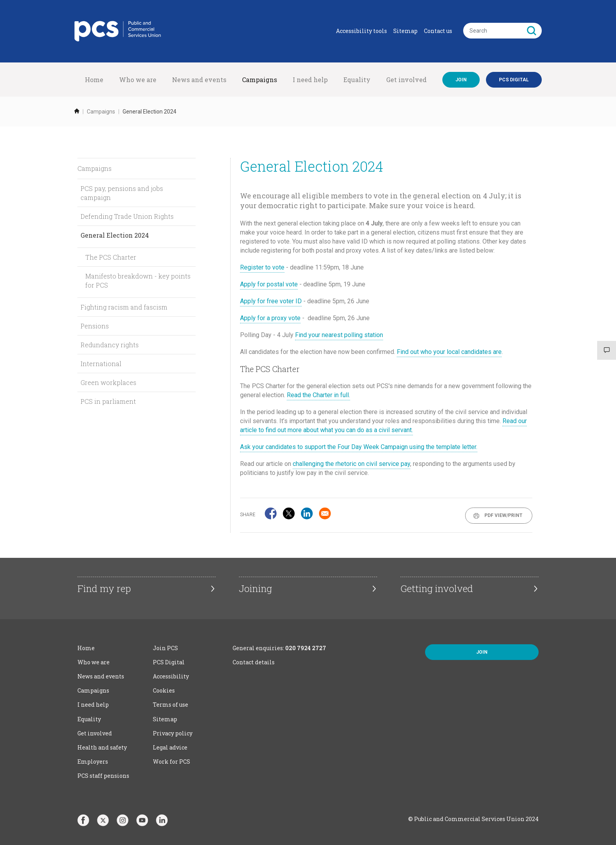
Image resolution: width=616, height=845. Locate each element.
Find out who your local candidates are (449, 352)
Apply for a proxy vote (270, 318)
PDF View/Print (503, 515)
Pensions (95, 326)
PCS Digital (169, 662)
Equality (357, 80)
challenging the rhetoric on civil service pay (351, 464)
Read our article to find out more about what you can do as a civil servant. (383, 425)
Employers (93, 762)
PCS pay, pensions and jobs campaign (122, 193)
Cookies (164, 690)
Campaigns (259, 80)
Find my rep (104, 588)
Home (94, 80)
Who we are (138, 80)
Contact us (438, 31)
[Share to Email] (325, 513)
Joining (255, 588)
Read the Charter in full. (318, 395)
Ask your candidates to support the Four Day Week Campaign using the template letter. (359, 447)
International (101, 364)
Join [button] (482, 652)
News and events (199, 80)
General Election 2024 (115, 235)
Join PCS (165, 648)
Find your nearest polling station (339, 335)
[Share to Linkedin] (307, 513)
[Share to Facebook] (271, 513)
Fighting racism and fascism (124, 307)
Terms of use (170, 705)
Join (461, 80)
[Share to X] (289, 513)
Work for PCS (171, 762)
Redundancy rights (110, 345)
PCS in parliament (108, 401)
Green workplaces (108, 382)
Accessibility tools (361, 31)
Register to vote (262, 267)
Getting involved (437, 588)
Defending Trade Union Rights (127, 216)
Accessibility (171, 676)
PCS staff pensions (103, 776)
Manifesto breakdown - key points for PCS (138, 280)
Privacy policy (173, 733)
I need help (310, 80)
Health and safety (102, 747)
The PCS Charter (111, 257)
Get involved (406, 80)
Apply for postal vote (269, 284)
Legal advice (170, 747)
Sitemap (405, 31)
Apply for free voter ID (271, 301)
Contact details (254, 662)
